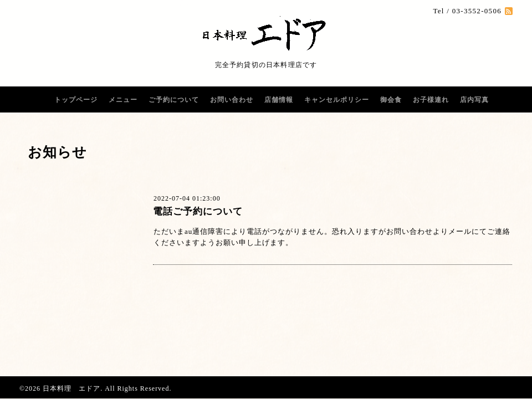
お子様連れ (431, 100)
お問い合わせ (232, 100)
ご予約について (174, 100)
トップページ (76, 100)
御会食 (391, 100)
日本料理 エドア (71, 388)
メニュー (123, 100)
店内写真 (474, 100)
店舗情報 (279, 100)
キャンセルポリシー (337, 100)
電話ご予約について (198, 211)
